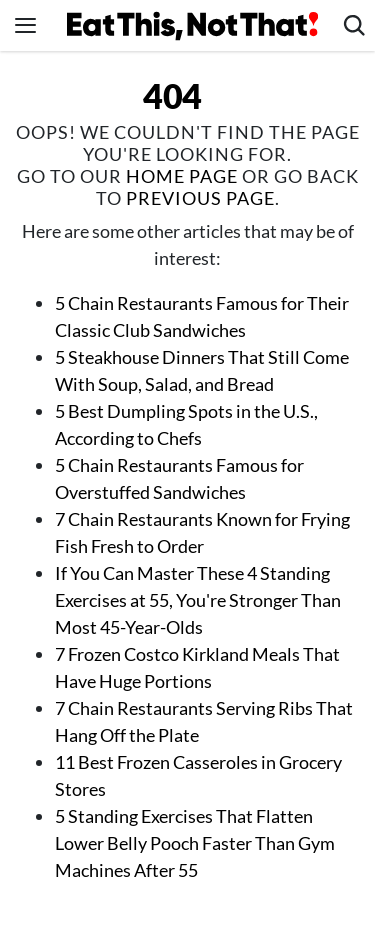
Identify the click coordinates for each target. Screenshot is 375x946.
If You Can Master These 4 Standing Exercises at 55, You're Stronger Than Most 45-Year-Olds (198, 600)
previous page (200, 198)
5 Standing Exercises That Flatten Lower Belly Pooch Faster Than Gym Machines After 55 (195, 843)
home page (182, 176)
